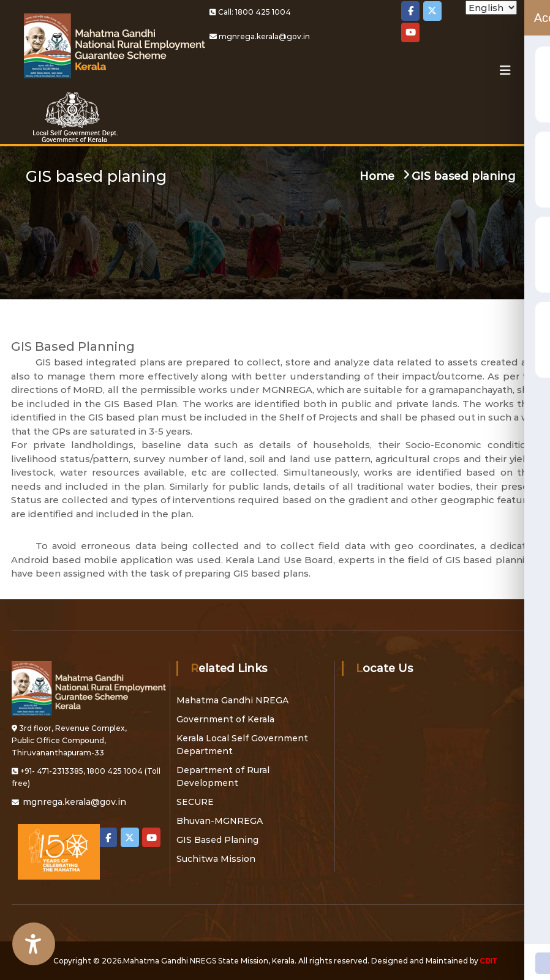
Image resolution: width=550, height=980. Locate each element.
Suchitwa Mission (216, 859)
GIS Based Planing (217, 840)
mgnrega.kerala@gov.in (264, 36)
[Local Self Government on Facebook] (410, 11)
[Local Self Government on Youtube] (410, 32)
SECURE (195, 802)
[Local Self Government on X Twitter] (432, 11)
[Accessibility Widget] (34, 944)
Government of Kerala (225, 719)
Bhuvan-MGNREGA (220, 821)
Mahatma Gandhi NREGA (232, 700)
